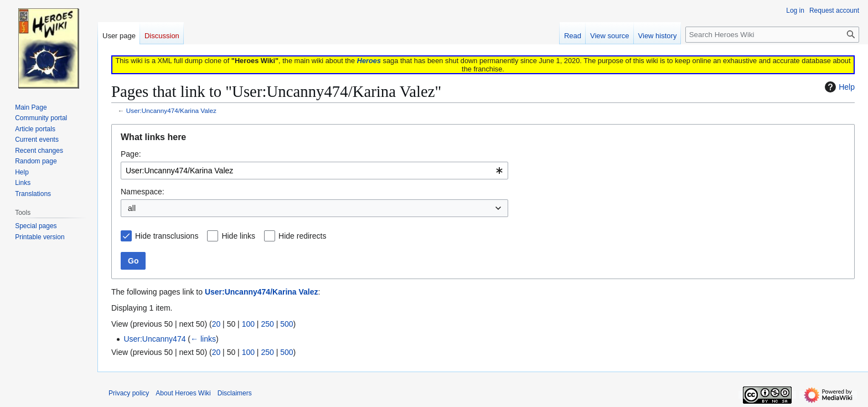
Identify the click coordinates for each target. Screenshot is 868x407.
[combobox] (314, 171)
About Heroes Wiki (183, 393)
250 (267, 324)
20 (216, 324)
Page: (131, 154)
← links (203, 339)
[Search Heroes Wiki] (772, 35)
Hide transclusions (167, 236)
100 (248, 324)
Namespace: (143, 192)
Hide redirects (302, 236)
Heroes (369, 61)
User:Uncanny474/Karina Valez (171, 110)
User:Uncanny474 (154, 339)
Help (838, 87)
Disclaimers (235, 393)
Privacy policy (129, 393)
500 (286, 324)
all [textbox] (132, 208)
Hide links (238, 236)
